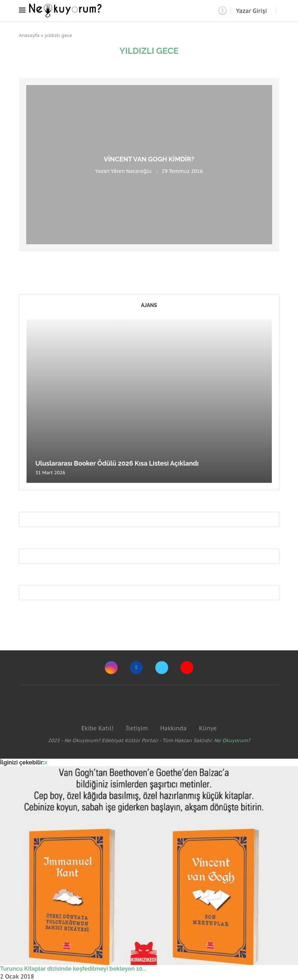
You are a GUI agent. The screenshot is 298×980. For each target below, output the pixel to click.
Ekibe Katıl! (97, 728)
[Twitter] (162, 668)
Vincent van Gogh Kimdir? (149, 159)
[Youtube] (187, 668)
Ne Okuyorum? (232, 740)
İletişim (137, 728)
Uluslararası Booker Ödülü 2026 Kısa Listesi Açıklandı (117, 463)
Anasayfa (29, 35)
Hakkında (174, 728)
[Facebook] (136, 668)
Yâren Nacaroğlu (131, 171)
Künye (208, 728)
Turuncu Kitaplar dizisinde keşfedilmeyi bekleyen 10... (73, 969)
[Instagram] (111, 668)
